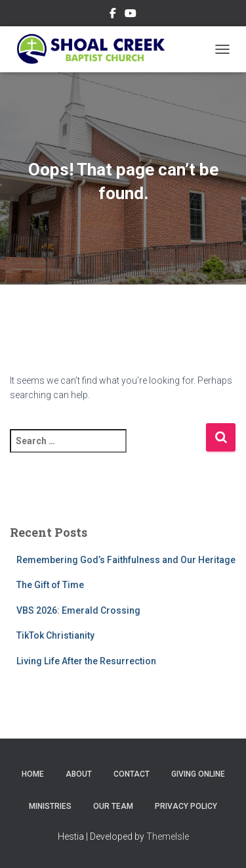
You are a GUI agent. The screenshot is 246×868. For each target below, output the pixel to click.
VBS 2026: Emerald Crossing (78, 610)
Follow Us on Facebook (113, 15)
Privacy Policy (186, 806)
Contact (132, 774)
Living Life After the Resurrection (86, 661)
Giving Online (198, 774)
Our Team (113, 806)
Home (33, 774)
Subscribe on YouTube (131, 15)
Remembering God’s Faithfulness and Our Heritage (126, 560)
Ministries (50, 806)
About (79, 774)
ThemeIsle (168, 836)
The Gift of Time (50, 585)
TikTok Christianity (55, 635)
